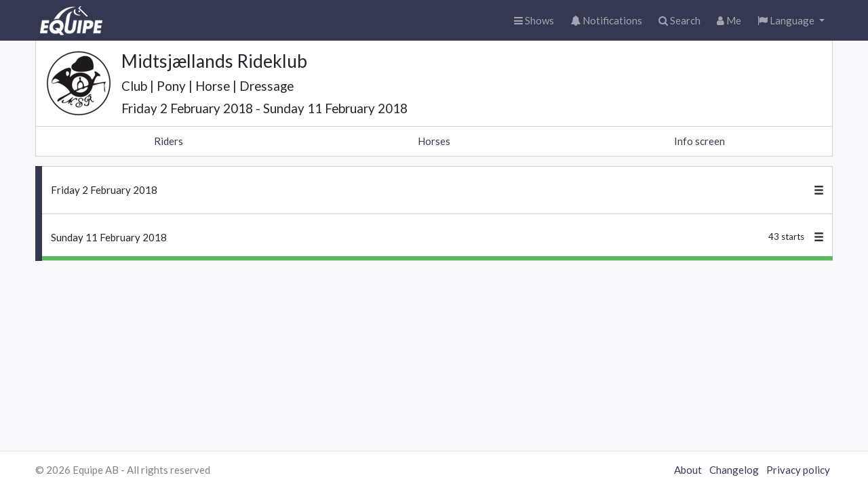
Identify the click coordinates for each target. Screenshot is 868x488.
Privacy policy (798, 470)
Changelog (734, 470)
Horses (434, 141)
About (688, 470)
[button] (791, 21)
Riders (169, 141)
